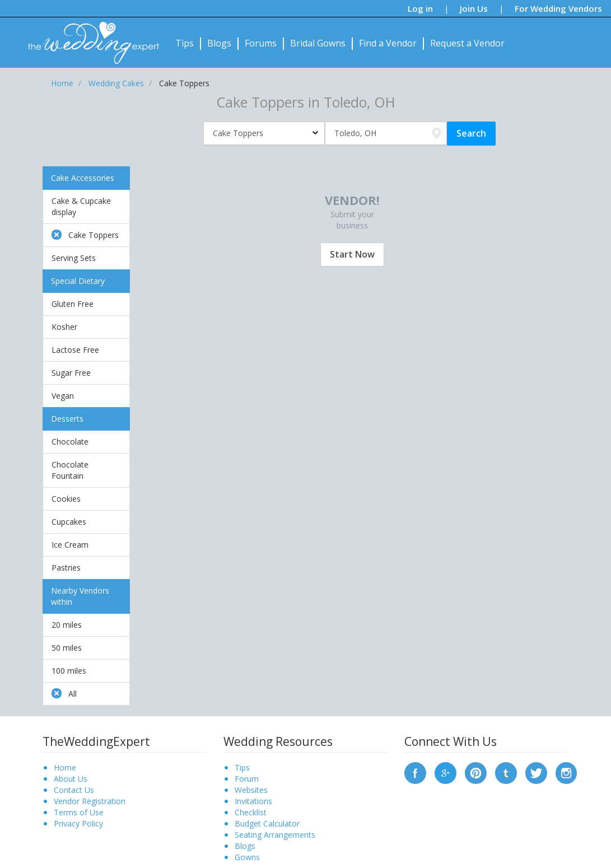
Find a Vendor (388, 43)
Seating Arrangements (275, 835)
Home (65, 767)
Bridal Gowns (318, 43)
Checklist (251, 812)
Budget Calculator (267, 823)
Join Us (474, 8)
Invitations (253, 801)
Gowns (247, 857)
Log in (420, 8)
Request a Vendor (467, 43)
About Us (71, 779)
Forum (247, 779)
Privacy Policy (78, 823)
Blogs (219, 43)
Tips (185, 43)
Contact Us (74, 790)
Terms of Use (79, 812)
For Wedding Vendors (558, 8)
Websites (251, 790)
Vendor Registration (90, 801)
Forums (261, 43)
